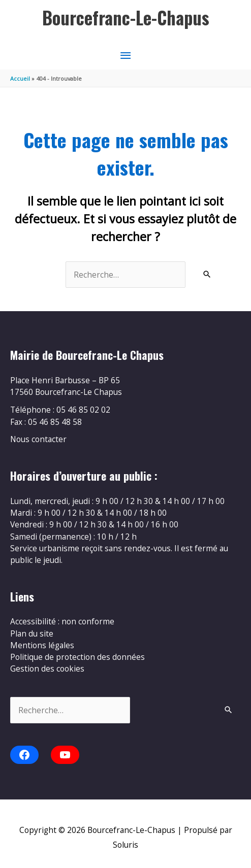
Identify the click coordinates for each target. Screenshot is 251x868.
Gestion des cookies (47, 669)
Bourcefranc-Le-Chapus (126, 18)
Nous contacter (38, 439)
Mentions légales (42, 645)
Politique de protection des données (77, 657)
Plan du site (32, 633)
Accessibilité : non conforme (62, 621)
